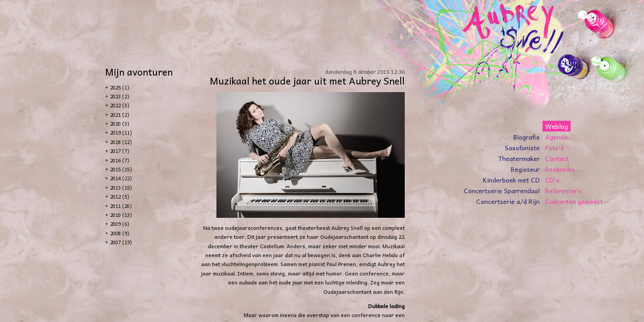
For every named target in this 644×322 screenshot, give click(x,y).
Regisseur (525, 169)
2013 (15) (121, 188)
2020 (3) (120, 124)
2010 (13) (121, 215)
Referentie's (563, 191)
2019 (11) (121, 133)
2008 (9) (120, 233)
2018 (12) (121, 142)
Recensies (560, 169)
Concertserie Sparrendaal (502, 191)
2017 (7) (120, 151)
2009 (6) (120, 224)
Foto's (555, 148)
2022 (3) (120, 105)
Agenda (556, 137)
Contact (557, 158)
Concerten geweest (574, 201)
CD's (552, 180)
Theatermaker (519, 158)
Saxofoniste (522, 148)
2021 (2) (120, 115)
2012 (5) (120, 197)
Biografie (527, 137)
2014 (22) (121, 178)
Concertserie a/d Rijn (508, 201)
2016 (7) (120, 160)
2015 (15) (121, 169)
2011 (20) (121, 206)
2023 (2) (120, 96)
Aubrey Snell (347, 228)
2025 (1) (120, 87)
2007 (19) (121, 242)
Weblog (557, 126)
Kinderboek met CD (511, 180)
